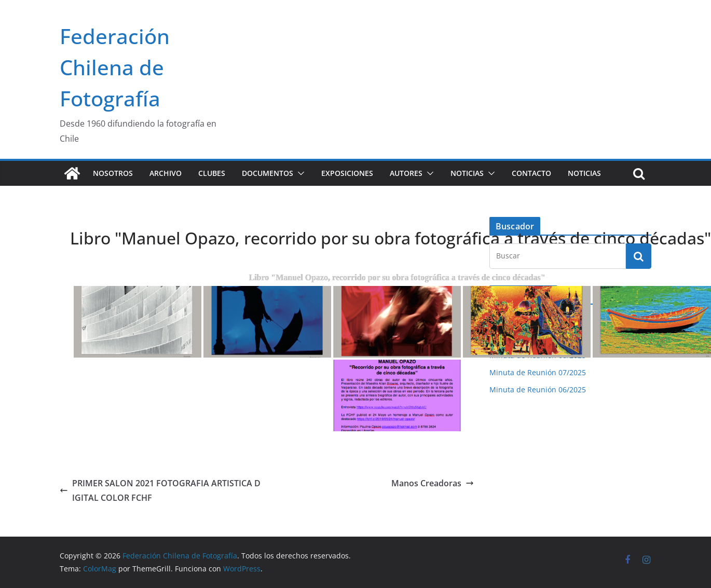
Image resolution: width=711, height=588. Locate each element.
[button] (299, 173)
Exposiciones (347, 173)
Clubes (212, 173)
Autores (406, 173)
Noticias (467, 173)
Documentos (268, 173)
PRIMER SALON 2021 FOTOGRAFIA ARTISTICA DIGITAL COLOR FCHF (160, 491)
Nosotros (113, 173)
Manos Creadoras (433, 483)
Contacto (531, 173)
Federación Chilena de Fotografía (115, 67)
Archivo (166, 173)
